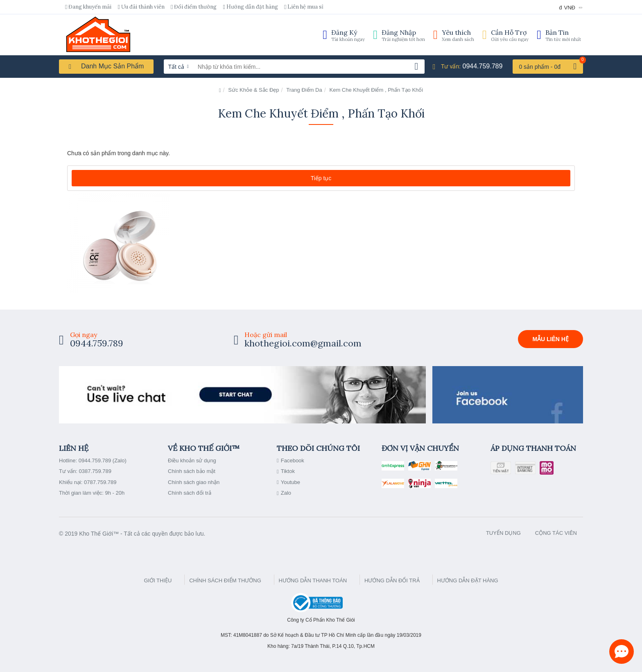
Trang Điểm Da (304, 90)
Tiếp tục (321, 178)
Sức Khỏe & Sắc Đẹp (253, 90)
